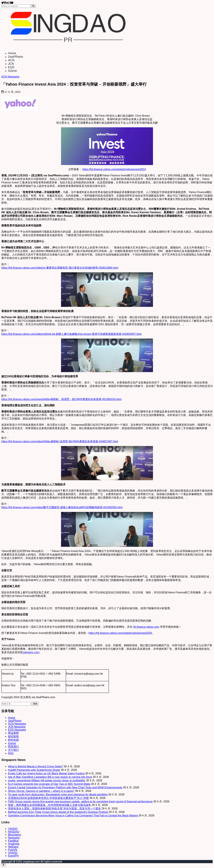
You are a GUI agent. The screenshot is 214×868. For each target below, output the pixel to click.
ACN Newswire (10, 77)
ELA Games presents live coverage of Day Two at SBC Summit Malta (49, 784)
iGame (12, 71)
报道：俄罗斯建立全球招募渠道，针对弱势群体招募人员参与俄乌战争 (49, 805)
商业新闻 (13, 733)
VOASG (13, 853)
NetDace (13, 847)
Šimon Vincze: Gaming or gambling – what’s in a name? (41, 791)
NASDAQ (14, 832)
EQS (11, 67)
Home (12, 53)
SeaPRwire (16, 57)
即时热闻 (13, 740)
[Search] (33, 6)
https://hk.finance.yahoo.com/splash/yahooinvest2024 (114, 169)
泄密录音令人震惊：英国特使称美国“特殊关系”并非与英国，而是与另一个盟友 (54, 809)
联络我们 (13, 746)
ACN (11, 60)
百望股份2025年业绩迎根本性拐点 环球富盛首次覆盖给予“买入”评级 (48, 798)
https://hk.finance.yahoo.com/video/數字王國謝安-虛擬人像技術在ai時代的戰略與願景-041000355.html (62, 507)
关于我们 (13, 750)
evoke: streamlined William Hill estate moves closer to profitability (47, 780)
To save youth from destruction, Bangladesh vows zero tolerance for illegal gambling (58, 794)
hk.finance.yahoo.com (146, 627)
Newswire (14, 838)
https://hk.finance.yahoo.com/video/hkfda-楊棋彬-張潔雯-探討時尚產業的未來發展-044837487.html (60, 441)
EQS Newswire (17, 730)
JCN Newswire (17, 727)
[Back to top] (4, 865)
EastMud (13, 841)
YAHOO (13, 829)
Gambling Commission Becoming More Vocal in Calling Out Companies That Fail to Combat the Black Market (73, 816)
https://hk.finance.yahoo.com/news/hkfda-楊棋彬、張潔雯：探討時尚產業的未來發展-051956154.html (61, 399)
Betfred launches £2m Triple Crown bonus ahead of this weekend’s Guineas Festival (58, 812)
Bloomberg (14, 835)
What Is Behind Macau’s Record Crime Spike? (36, 766)
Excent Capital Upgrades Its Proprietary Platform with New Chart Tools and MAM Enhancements (65, 787)
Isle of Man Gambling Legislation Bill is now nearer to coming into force (50, 777)
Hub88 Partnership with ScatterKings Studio (34, 770)
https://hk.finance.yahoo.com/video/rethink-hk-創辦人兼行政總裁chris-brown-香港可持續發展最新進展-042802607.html (71, 334)
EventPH (13, 856)
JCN (11, 64)
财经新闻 (13, 736)
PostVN (13, 850)
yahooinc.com (31, 652)
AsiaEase (14, 844)
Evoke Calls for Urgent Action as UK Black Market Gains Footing (46, 773)
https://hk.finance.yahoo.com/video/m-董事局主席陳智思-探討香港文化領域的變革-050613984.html (60, 268)
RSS (11, 753)
